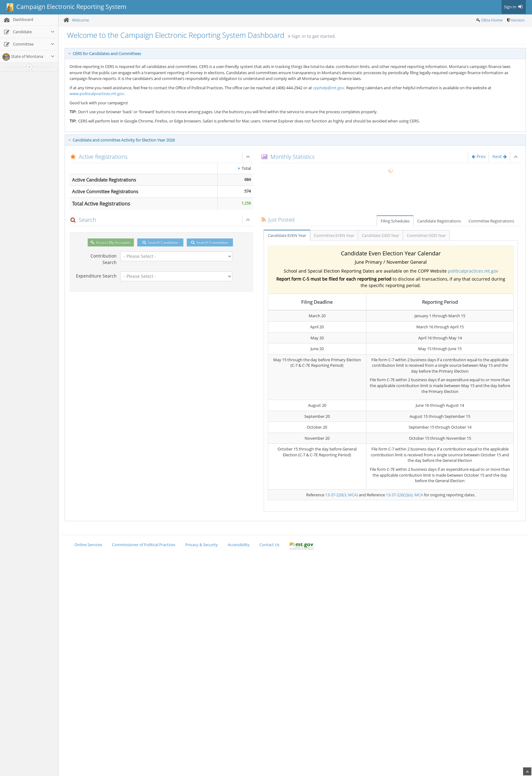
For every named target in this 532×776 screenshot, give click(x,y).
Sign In (514, 7)
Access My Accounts (111, 242)
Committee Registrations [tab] (491, 221)
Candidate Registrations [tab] (439, 221)
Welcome (80, 20)
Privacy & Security (202, 545)
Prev (479, 156)
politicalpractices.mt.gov (473, 271)
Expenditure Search (96, 276)
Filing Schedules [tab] (395, 221)
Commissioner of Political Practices (144, 545)
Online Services (88, 545)
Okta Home (492, 20)
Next (500, 156)
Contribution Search (104, 259)
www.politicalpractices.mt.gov (97, 94)
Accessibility (239, 545)
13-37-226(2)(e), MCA (404, 495)
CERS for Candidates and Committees (104, 54)
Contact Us (269, 545)
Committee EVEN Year (334, 235)
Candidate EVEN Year (287, 235)
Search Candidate (160, 242)
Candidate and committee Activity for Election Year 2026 (121, 140)
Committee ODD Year (426, 235)
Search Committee (210, 242)
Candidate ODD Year (380, 235)
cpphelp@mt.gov (329, 88)
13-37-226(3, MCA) (342, 495)
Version (518, 20)
